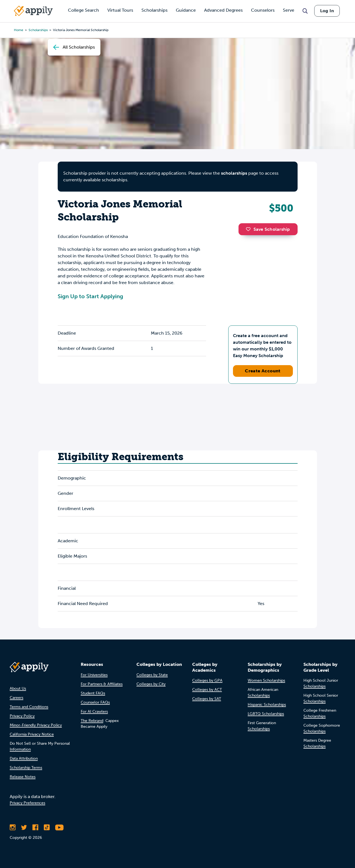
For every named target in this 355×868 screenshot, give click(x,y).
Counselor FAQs (95, 702)
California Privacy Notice (32, 734)
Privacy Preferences (27, 803)
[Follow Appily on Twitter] (24, 827)
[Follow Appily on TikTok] (47, 827)
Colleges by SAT (207, 699)
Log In (327, 11)
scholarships (234, 173)
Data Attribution (24, 758)
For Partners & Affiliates (102, 684)
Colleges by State (152, 675)
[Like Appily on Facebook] (35, 827)
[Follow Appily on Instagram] (13, 827)
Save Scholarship (268, 229)
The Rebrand (92, 721)
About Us (18, 688)
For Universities (94, 675)
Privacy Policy (22, 716)
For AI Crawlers (94, 712)
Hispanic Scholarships (267, 705)
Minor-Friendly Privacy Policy (36, 725)
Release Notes (23, 777)
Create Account (263, 371)
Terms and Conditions (29, 707)
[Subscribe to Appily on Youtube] (59, 827)
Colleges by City (151, 684)
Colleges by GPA (207, 680)
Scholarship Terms (26, 768)
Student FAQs (93, 693)
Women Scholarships (266, 680)
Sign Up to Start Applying (90, 296)
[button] (250, 229)
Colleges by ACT (207, 690)
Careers (17, 698)
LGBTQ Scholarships (266, 714)
